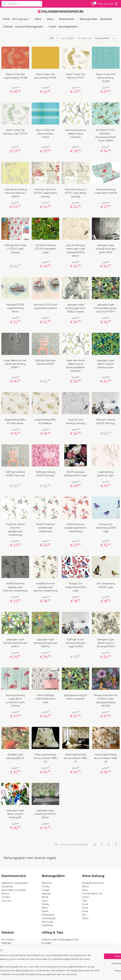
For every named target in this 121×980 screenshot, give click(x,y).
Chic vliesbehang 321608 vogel (106, 585)
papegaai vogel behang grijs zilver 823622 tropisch (76, 308)
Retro (45, 908)
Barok (45, 897)
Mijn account (108, 4)
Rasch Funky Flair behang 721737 (76, 76)
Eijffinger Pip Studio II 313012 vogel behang (15, 249)
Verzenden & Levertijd (14, 890)
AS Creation (8, 940)
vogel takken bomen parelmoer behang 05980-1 (15, 364)
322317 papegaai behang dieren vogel (76, 474)
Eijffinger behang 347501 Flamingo (45, 474)
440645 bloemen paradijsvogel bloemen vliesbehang (15, 587)
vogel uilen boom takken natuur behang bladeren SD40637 (76, 366)
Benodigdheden (70, 27)
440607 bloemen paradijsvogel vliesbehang (45, 528)
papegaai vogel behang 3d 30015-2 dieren (45, 814)
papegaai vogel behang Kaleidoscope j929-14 (15, 643)
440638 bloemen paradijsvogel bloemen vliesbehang (45, 587)
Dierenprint (48, 915)
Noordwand (8, 961)
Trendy (46, 886)
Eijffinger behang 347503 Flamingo (106, 421)
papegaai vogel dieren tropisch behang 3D (15, 814)
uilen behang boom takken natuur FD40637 (76, 134)
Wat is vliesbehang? (53, 947)
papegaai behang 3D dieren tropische (76, 697)
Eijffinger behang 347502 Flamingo (15, 474)
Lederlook (47, 925)
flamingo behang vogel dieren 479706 (106, 191)
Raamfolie (106, 19)
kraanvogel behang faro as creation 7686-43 (106, 758)
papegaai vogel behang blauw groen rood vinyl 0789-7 (106, 308)
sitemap (51, 974)
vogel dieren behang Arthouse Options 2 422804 (15, 193)
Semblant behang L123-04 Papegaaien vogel (45, 249)
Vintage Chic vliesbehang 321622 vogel (76, 587)
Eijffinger (6, 943)
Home (6, 19)
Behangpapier (22, 19)
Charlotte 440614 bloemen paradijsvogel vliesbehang (15, 530)
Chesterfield (49, 918)
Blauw (85, 886)
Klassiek (46, 894)
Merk (40, 19)
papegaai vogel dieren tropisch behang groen (106, 364)
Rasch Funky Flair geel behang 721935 (45, 76)
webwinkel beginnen (69, 974)
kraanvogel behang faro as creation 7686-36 (45, 758)
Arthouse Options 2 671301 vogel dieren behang (76, 193)
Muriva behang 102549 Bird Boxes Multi (45, 699)
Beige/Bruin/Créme (93, 883)
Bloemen (47, 883)
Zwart (85, 918)
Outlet (53, 27)
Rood (85, 908)
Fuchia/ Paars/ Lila (92, 894)
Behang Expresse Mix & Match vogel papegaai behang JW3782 (106, 701)
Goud (85, 904)
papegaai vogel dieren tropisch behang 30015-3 (106, 643)
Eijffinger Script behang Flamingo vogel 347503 (76, 643)
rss (57, 974)
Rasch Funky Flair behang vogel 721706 (15, 132)
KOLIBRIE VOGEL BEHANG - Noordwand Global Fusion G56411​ (106, 135)
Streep (45, 904)
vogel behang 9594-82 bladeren (45, 421)
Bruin (85, 890)
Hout (45, 901)
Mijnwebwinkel (96, 974)
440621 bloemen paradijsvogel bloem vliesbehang (76, 528)
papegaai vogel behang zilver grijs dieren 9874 (106, 249)
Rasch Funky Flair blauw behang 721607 (45, 134)
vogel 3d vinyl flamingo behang (76, 421)
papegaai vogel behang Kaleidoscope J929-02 (45, 643)
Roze (85, 911)
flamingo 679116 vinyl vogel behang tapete (45, 306)
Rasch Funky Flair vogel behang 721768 (15, 76)
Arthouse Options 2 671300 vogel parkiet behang (45, 193)
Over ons (6, 901)
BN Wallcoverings (11, 954)
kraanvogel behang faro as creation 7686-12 (76, 758)
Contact (6, 897)
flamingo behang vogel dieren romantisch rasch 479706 (15, 701)
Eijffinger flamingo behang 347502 (45, 362)
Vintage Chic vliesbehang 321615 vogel (106, 528)
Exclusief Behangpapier (31, 27)
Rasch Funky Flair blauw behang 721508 (106, 78)
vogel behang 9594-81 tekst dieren (15, 421)
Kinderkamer (68, 19)
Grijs (84, 901)
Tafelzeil (8, 27)
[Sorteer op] (105, 38)
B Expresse (8, 957)
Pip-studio (47, 922)
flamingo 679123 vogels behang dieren (15, 308)
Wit (84, 915)
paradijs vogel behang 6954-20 (15, 756)
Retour (5, 894)
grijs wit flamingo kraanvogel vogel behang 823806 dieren (76, 251)
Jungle (45, 890)
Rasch (5, 947)
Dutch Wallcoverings (13, 950)
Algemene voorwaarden (15, 883)
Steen (45, 911)
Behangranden (89, 19)
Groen (85, 897)
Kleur (52, 19)
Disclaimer (7, 886)
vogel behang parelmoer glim (106, 474)
